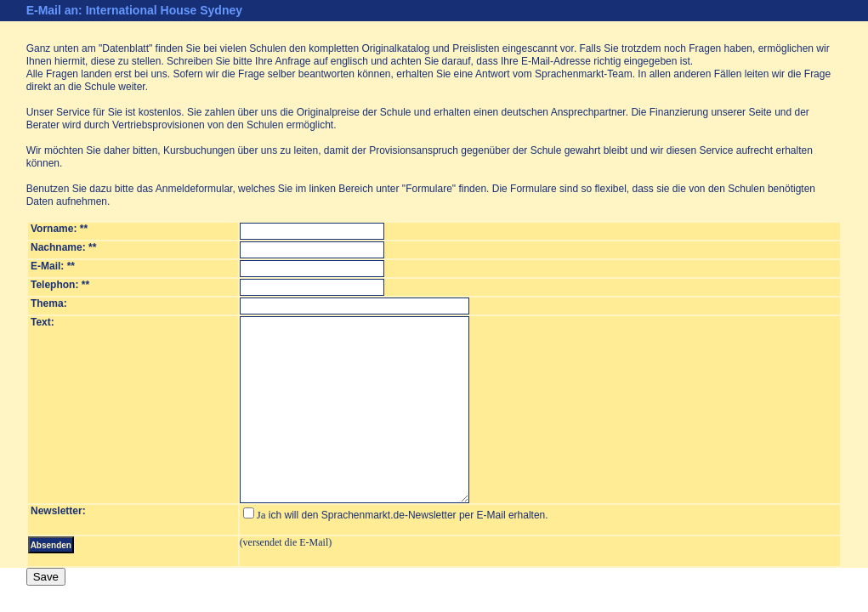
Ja (255, 515)
